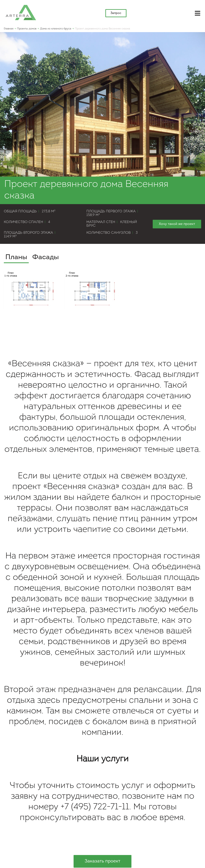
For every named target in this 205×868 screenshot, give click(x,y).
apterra (21, 12)
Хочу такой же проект (177, 224)
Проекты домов (27, 29)
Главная (9, 29)
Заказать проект (102, 861)
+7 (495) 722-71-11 (95, 807)
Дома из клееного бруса (56, 29)
